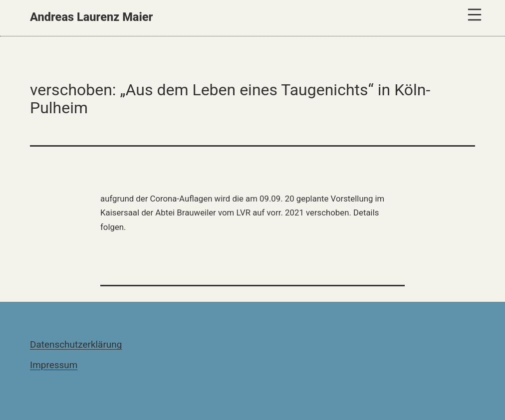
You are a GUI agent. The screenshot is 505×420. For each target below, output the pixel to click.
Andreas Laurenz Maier (91, 17)
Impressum (54, 365)
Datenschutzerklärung (76, 344)
